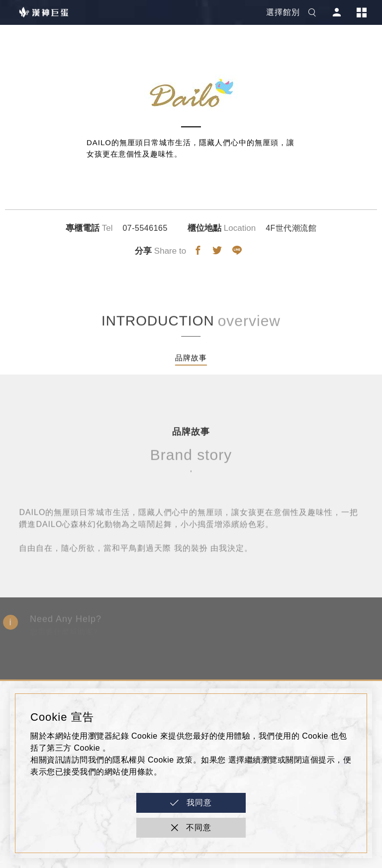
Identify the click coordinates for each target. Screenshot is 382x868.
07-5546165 (145, 228)
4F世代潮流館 (291, 228)
